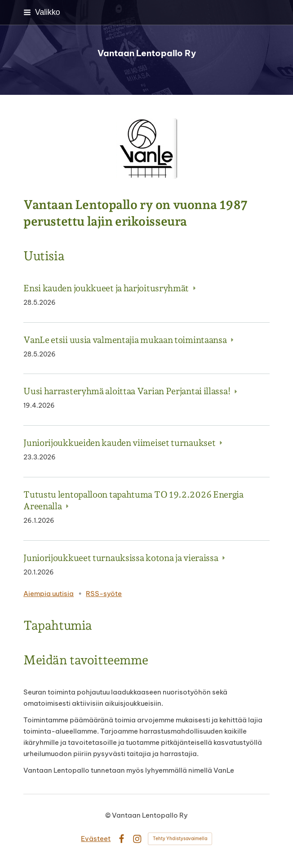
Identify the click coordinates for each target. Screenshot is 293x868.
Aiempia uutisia (49, 594)
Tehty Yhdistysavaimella (180, 839)
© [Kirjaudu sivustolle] (109, 815)
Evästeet (96, 839)
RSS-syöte (104, 594)
